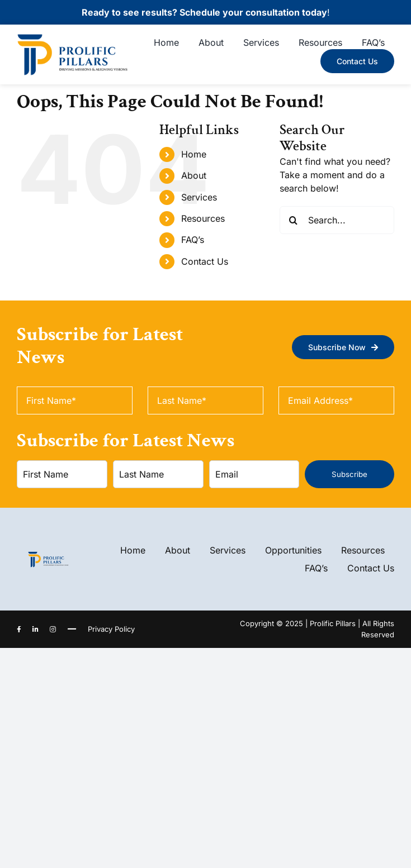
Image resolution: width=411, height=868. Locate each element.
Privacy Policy (111, 629)
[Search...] (337, 220)
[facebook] (19, 629)
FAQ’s (193, 240)
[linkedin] (36, 629)
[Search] (294, 220)
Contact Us (205, 261)
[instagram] (53, 629)
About (194, 175)
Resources (203, 218)
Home (194, 154)
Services (199, 197)
